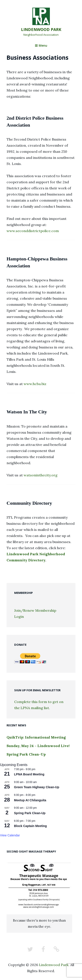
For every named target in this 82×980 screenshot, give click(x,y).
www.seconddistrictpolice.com (33, 231)
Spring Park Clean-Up (26, 754)
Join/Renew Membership (35, 610)
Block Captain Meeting (30, 826)
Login (19, 617)
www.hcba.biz (35, 384)
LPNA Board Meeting (29, 774)
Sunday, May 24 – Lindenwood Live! (38, 746)
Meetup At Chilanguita (30, 800)
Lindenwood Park (41, 29)
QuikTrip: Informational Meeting (36, 737)
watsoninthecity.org (41, 475)
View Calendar (10, 835)
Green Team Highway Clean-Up (37, 787)
